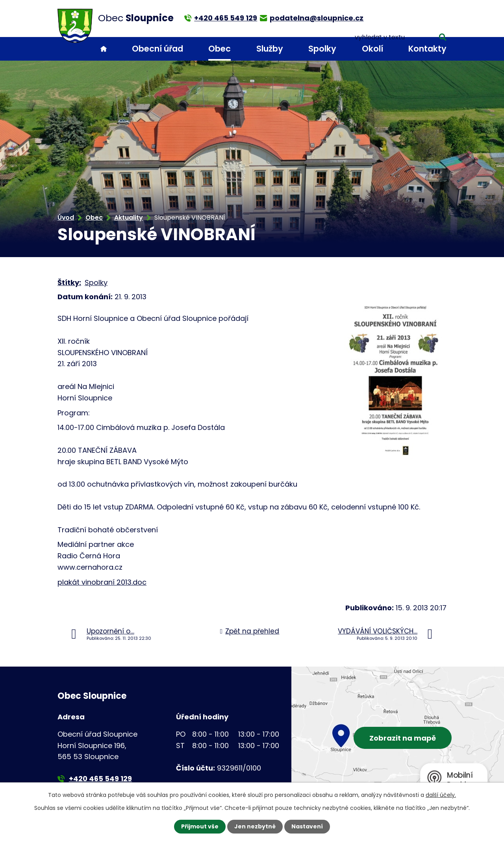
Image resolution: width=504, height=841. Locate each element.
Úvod (104, 49)
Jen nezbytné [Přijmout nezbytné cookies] (255, 826)
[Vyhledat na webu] (410, 18)
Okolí (372, 49)
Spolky (322, 49)
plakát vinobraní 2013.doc (102, 582)
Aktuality (129, 218)
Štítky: (69, 282)
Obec (220, 49)
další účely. (441, 795)
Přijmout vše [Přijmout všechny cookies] (200, 826)
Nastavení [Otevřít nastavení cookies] (307, 826)
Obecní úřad (157, 49)
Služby (270, 49)
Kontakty (427, 49)
